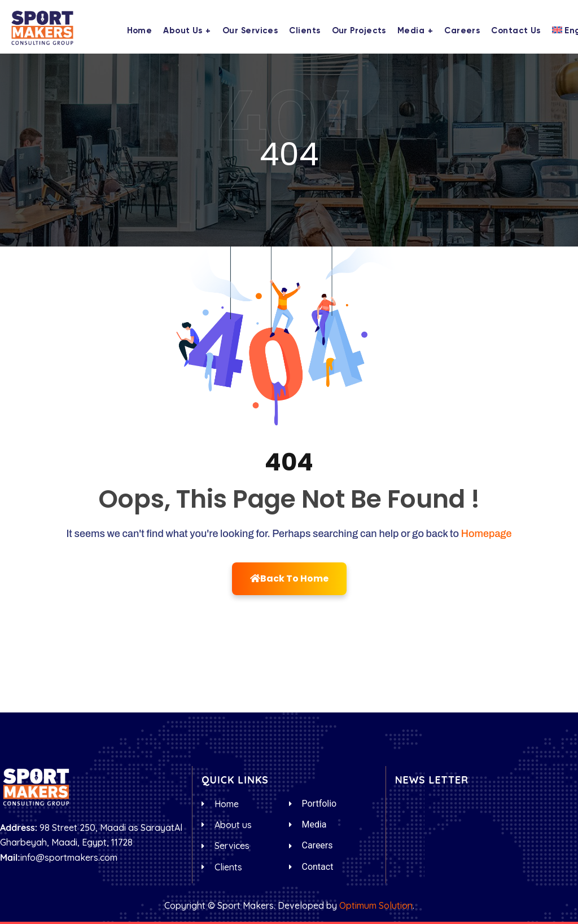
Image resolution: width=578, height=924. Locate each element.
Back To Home (289, 578)
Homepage (487, 534)
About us (183, 31)
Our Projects (359, 31)
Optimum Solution (376, 905)
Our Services (250, 31)
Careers (462, 31)
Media (411, 31)
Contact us (516, 31)
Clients (305, 31)
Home (140, 31)
